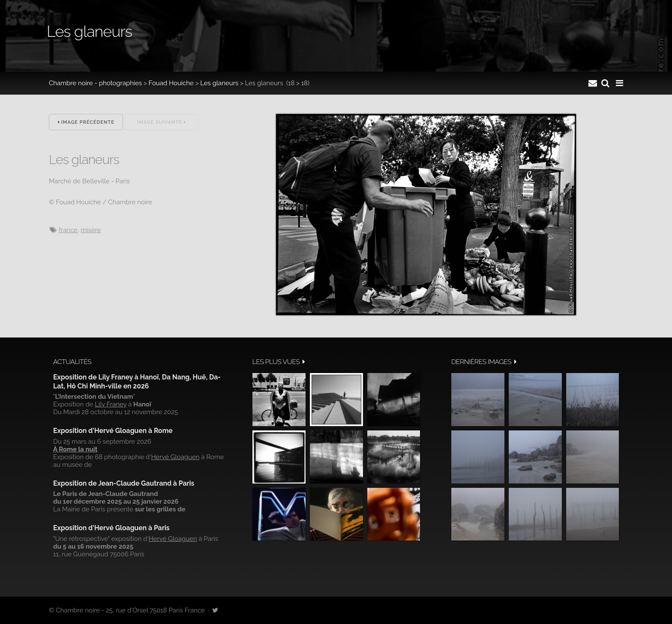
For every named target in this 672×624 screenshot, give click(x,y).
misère (91, 230)
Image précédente (86, 122)
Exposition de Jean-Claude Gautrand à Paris (124, 483)
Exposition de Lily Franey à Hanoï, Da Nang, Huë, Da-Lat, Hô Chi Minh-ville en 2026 (137, 381)
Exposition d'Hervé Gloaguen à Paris (111, 528)
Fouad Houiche (171, 83)
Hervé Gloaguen (175, 457)
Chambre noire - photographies (95, 83)
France (68, 230)
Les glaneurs (219, 83)
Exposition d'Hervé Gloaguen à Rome (113, 431)
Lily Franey (111, 404)
